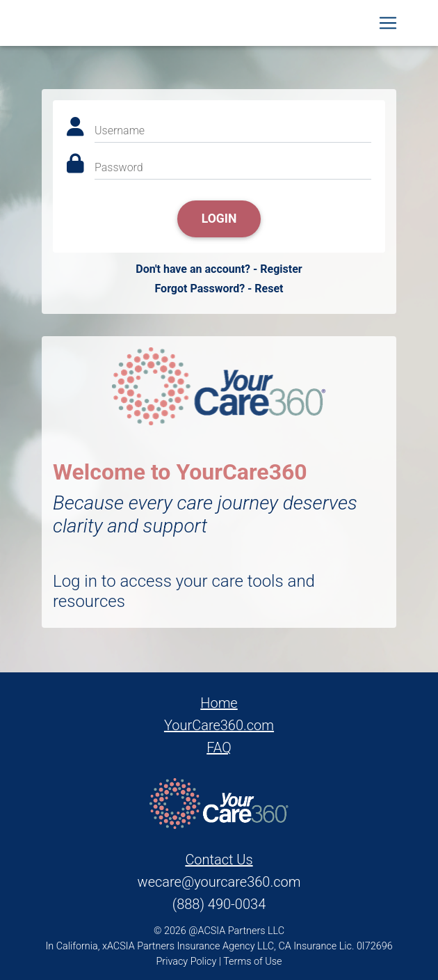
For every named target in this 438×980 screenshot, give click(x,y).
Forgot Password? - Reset (219, 289)
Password (119, 167)
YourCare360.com (219, 725)
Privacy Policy (187, 962)
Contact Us (219, 860)
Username (120, 131)
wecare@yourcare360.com (219, 882)
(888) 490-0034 (219, 904)
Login (219, 219)
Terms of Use (252, 962)
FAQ (219, 748)
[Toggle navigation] (388, 26)
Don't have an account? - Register (219, 269)
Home (219, 703)
